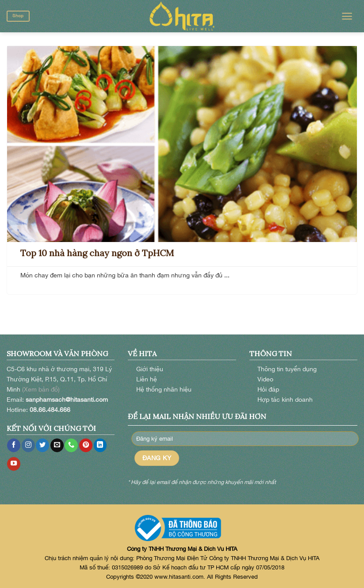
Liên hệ (147, 379)
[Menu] (347, 16)
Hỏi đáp (268, 389)
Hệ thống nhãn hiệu (164, 389)
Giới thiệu (150, 369)
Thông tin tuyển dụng (287, 369)
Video (265, 379)
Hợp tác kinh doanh (285, 399)
